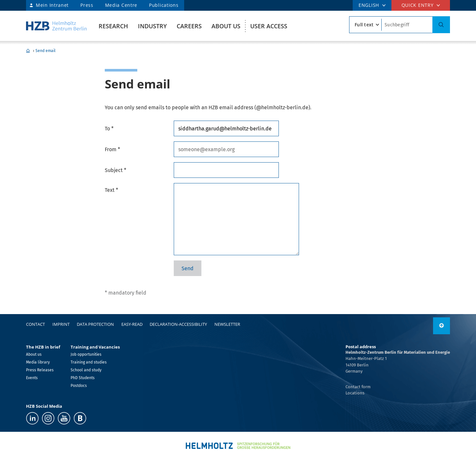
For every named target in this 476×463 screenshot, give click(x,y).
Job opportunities (86, 354)
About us (226, 26)
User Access (269, 26)
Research (113, 26)
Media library (38, 362)
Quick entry (418, 5)
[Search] (441, 25)
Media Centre (121, 5)
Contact (35, 324)
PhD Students (83, 378)
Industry (152, 26)
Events (32, 378)
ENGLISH (369, 5)
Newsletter (227, 324)
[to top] (442, 326)
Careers (189, 26)
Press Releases (40, 370)
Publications (164, 5)
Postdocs (79, 386)
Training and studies (89, 362)
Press (87, 5)
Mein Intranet (52, 5)
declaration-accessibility (178, 324)
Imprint (61, 324)
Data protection (95, 324)
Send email (46, 51)
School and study (86, 370)
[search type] (365, 25)
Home (28, 51)
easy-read (132, 324)
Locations (355, 393)
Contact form (358, 387)
